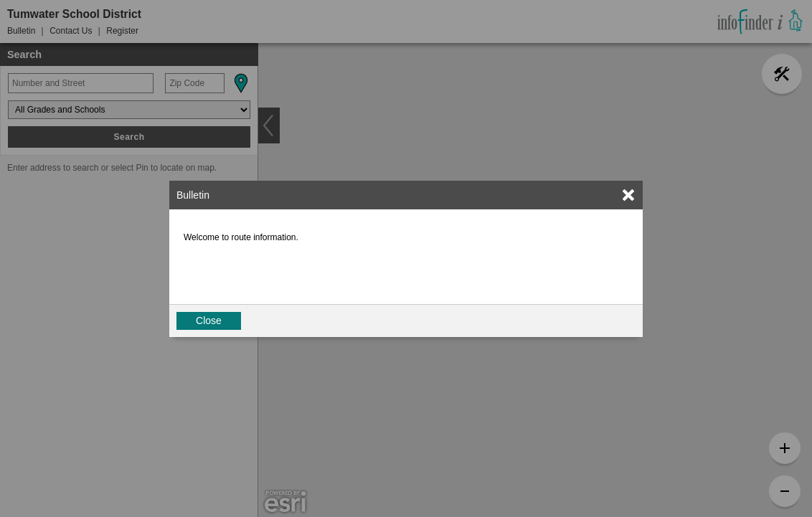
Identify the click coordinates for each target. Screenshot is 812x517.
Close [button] (209, 321)
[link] (628, 195)
